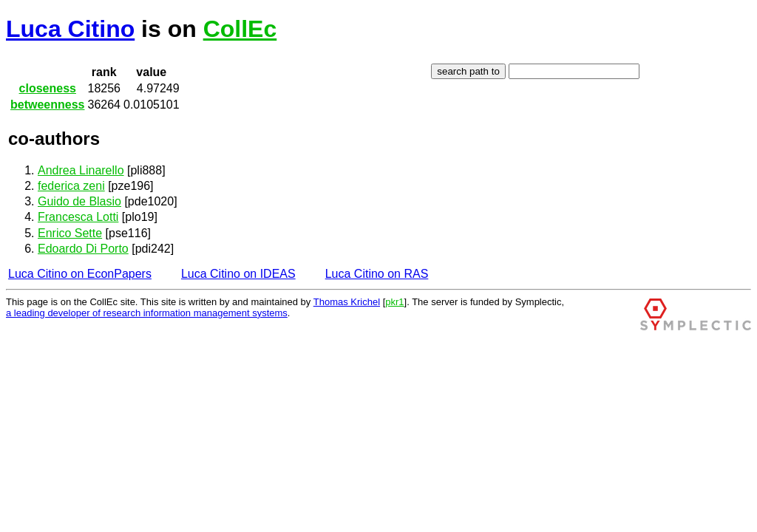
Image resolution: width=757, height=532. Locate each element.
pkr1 (394, 302)
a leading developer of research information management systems (147, 313)
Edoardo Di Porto (83, 249)
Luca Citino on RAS (377, 274)
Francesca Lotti (78, 217)
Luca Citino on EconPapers (80, 274)
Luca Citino (70, 29)
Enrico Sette (70, 233)
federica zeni (71, 186)
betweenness (47, 105)
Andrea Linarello (81, 170)
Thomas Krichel (347, 302)
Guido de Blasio (79, 201)
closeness (48, 88)
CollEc (240, 29)
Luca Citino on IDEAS (238, 274)
